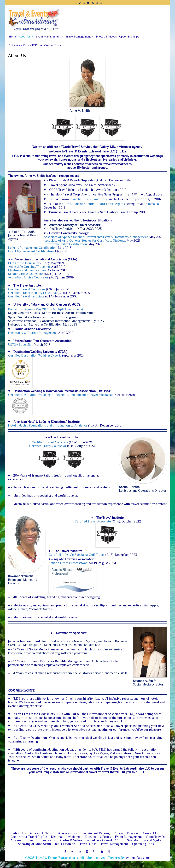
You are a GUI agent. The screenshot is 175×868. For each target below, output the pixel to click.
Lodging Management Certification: (33, 248)
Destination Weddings (66, 844)
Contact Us (51, 45)
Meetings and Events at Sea (27, 270)
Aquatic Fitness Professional (62, 563)
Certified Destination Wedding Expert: (34, 355)
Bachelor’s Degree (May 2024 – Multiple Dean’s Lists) (46, 309)
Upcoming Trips (129, 37)
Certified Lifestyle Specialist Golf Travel (70, 555)
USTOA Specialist (20, 345)
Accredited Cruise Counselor (28, 277)
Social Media (152, 848)
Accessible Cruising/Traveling (29, 267)
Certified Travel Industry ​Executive (32, 293)
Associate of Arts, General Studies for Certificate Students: (85, 240)
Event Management (48, 37)
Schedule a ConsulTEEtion (25, 45)
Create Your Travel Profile (29, 844)
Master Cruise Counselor (26, 274)
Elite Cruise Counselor (24, 263)
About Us (25, 37)
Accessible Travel (42, 840)
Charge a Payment (126, 840)
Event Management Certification (31, 251)
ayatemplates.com (138, 865)
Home (13, 37)
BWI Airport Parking (96, 840)
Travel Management (78, 37)
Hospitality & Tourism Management (32, 333)
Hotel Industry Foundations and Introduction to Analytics (48, 426)
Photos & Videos (106, 37)
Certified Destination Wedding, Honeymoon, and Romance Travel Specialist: (61, 395)
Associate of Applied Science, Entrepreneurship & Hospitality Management (96, 237)
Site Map (133, 848)
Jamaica (153, 204)
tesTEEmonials (65, 851)
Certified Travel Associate (26, 296)
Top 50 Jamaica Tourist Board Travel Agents (94, 204)
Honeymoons (47, 848)
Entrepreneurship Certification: (66, 244)
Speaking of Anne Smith (34, 851)
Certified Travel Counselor (27, 289)
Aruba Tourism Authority (90, 199)
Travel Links (88, 851)
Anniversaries (68, 840)
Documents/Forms (98, 844)
